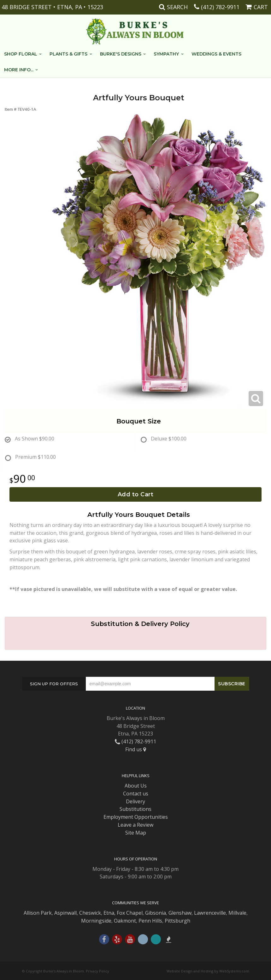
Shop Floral (21, 54)
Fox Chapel (130, 913)
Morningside (96, 921)
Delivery (135, 801)
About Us (136, 786)
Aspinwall (65, 913)
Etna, (109, 913)
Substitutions (135, 809)
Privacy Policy (97, 971)
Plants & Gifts (68, 54)
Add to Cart (136, 494)
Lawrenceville (210, 913)
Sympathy (166, 54)
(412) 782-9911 (220, 7)
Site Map (136, 833)
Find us (136, 749)
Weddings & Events (216, 54)
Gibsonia (156, 913)
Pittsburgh (177, 921)
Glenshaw (180, 913)
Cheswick (90, 913)
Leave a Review (135, 825)
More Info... (19, 70)
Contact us (136, 794)
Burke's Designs (121, 54)
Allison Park (38, 913)
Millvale (237, 913)
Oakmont (125, 921)
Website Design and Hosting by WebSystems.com (208, 971)
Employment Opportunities (136, 817)
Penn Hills (150, 921)
